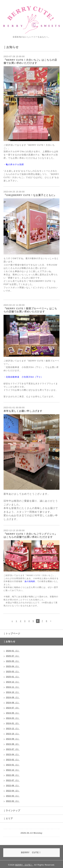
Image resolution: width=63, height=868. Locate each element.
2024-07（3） (13, 708)
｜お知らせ (9, 641)
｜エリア (8, 818)
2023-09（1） (13, 739)
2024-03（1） (13, 718)
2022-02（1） (13, 801)
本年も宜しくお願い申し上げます (23, 411)
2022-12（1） (13, 770)
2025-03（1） (13, 672)
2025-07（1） (13, 656)
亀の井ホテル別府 (15, 164)
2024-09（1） (13, 697)
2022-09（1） (13, 775)
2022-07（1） (13, 780)
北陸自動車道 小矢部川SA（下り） (24, 377)
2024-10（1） (13, 692)
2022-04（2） (13, 791)
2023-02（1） (13, 760)
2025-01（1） (13, 677)
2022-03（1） (13, 796)
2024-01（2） (13, 723)
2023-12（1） (13, 729)
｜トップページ (12, 634)
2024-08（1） (13, 703)
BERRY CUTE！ (24, 865)
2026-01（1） (13, 651)
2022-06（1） (13, 786)
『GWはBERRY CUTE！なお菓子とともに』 (30, 195)
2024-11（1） (13, 687)
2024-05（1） (13, 713)
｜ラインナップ (12, 811)
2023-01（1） (13, 765)
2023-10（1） (13, 734)
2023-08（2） (13, 744)
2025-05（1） (13, 661)
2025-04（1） (13, 666)
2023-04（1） (13, 754)
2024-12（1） (13, 682)
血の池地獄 (30, 581)
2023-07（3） (13, 749)
